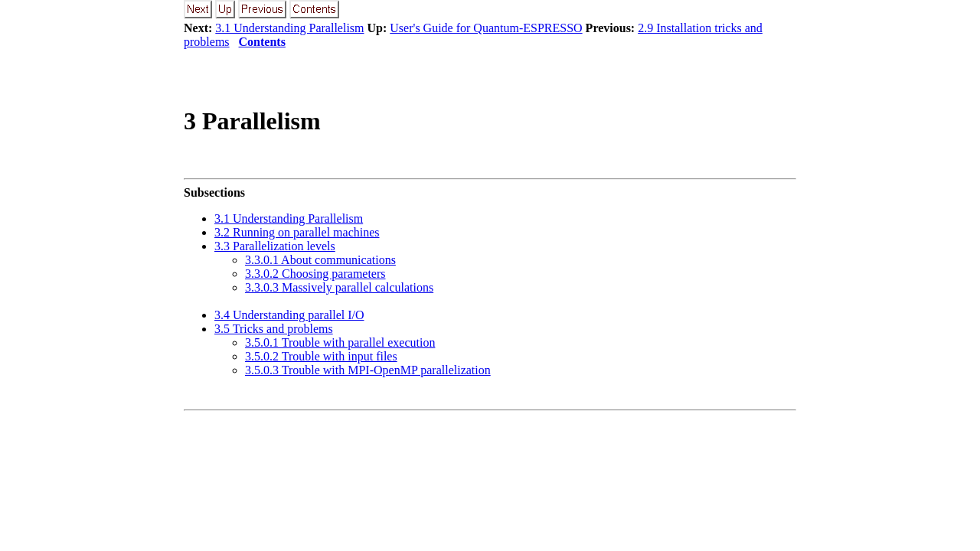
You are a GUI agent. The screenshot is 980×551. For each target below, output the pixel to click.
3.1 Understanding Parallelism (289, 28)
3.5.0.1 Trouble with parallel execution (340, 342)
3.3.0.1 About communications (320, 260)
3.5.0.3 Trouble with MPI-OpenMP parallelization (368, 370)
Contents (262, 42)
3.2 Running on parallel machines (297, 232)
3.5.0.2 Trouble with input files (321, 356)
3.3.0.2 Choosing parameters (315, 274)
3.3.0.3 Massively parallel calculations (339, 287)
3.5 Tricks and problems (274, 329)
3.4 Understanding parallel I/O (289, 315)
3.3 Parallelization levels (275, 246)
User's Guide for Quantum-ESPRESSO (486, 28)
